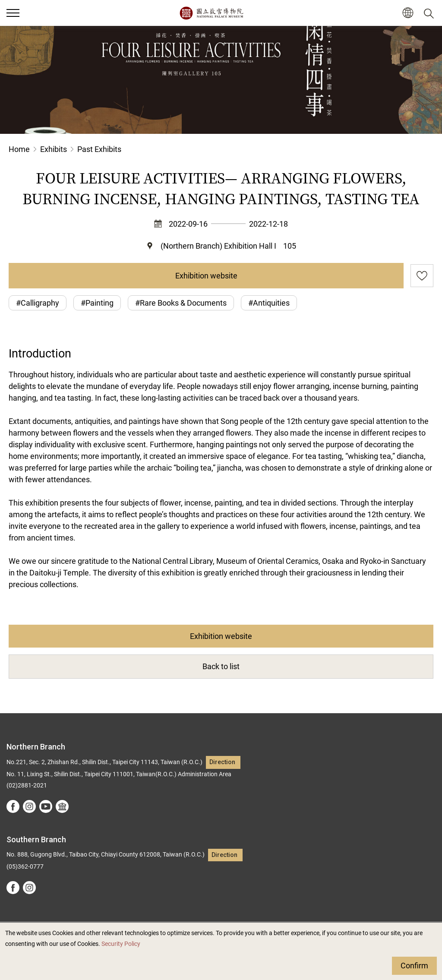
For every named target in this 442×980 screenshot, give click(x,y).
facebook (13, 806)
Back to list (221, 666)
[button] (408, 13)
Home (19, 149)
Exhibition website (206, 276)
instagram (29, 806)
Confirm (414, 966)
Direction (222, 762)
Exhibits (54, 149)
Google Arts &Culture (62, 806)
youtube (46, 806)
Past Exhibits (99, 149)
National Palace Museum (211, 13)
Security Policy (121, 944)
